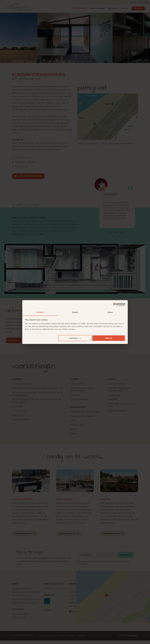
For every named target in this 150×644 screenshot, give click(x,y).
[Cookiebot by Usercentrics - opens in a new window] (115, 305)
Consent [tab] (40, 312)
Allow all (109, 338)
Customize (75, 338)
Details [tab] (75, 312)
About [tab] (110, 312)
